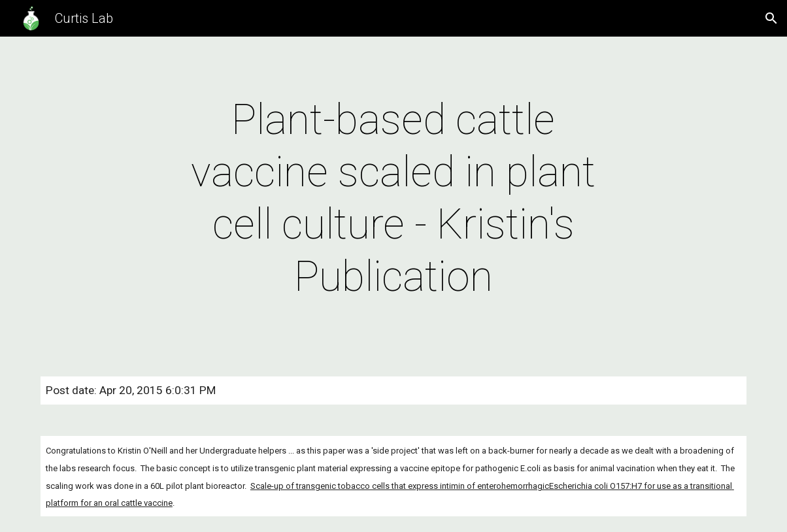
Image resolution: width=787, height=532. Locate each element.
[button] (771, 18)
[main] (394, 199)
